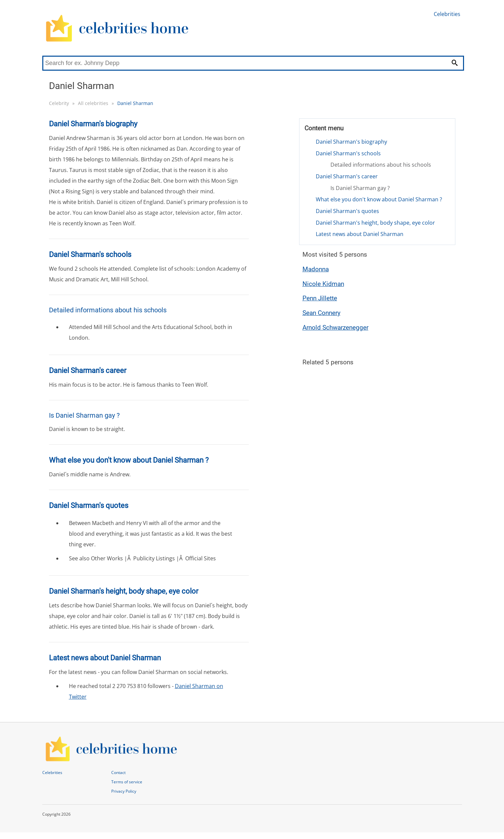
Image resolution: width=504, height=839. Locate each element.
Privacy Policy (124, 791)
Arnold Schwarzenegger (335, 327)
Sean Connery (321, 313)
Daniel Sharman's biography (351, 142)
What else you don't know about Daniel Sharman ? (379, 199)
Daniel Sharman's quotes (347, 211)
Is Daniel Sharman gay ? (360, 188)
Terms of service (127, 782)
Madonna (316, 269)
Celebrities (447, 14)
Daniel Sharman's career (347, 176)
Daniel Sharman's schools (348, 153)
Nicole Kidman (323, 284)
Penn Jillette (320, 298)
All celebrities (93, 103)
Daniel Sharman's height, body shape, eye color (375, 223)
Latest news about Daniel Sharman (360, 234)
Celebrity (59, 103)
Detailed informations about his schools (381, 165)
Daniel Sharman (135, 103)
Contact (118, 772)
